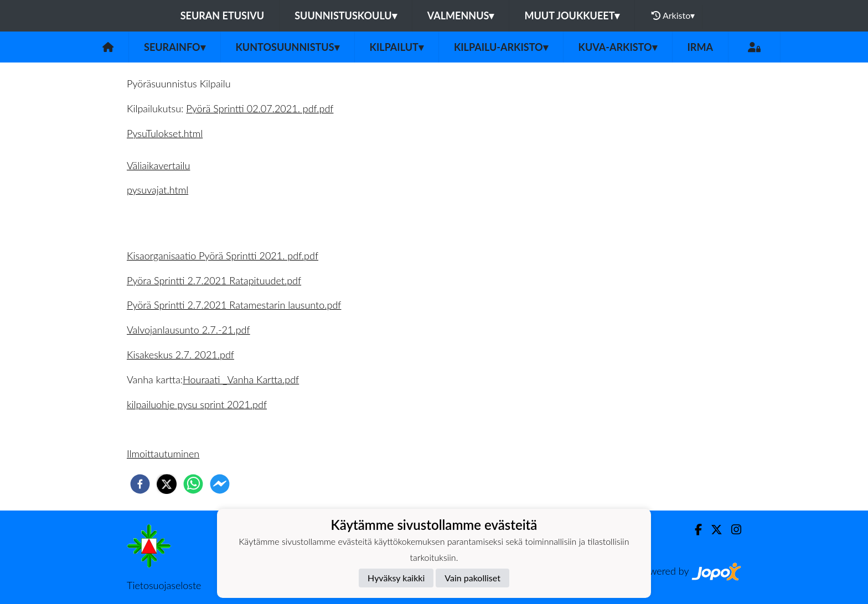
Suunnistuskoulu (346, 15)
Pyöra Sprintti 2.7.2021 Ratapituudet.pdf (214, 280)
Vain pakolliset (472, 578)
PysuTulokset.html (165, 133)
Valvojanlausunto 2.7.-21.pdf (188, 330)
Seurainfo (175, 47)
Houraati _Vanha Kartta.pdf (241, 379)
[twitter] (167, 484)
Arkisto (673, 15)
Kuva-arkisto (618, 47)
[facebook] (140, 484)
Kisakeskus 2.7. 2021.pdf (180, 355)
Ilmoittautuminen (163, 454)
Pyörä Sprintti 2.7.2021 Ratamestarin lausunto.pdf (234, 305)
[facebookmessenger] (220, 484)
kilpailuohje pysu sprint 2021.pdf (197, 404)
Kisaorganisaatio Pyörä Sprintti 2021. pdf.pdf (223, 256)
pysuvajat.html (157, 190)
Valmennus (461, 15)
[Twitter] (712, 530)
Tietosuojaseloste (164, 585)
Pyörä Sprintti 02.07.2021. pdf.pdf (260, 108)
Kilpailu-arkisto (501, 47)
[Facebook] (694, 530)
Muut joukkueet (572, 15)
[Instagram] (732, 530)
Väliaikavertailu (158, 165)
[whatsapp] (193, 484)
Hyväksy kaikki (396, 578)
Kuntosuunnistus (288, 47)
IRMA (700, 47)
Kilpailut (397, 47)
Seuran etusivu (223, 15)
